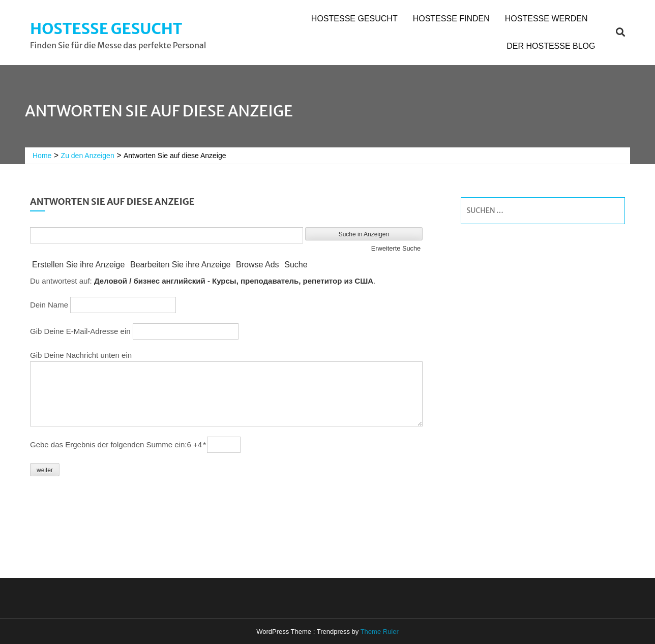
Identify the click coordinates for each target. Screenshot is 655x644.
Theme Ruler (380, 632)
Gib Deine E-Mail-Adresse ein (80, 331)
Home (42, 156)
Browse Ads (257, 265)
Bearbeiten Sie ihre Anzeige (180, 265)
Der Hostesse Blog (551, 46)
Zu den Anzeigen (88, 156)
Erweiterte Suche (396, 248)
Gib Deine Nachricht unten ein (81, 355)
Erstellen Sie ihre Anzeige (78, 265)
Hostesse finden (451, 19)
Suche (296, 265)
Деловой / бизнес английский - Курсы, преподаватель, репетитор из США (234, 281)
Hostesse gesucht (106, 28)
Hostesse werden (546, 19)
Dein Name (49, 305)
